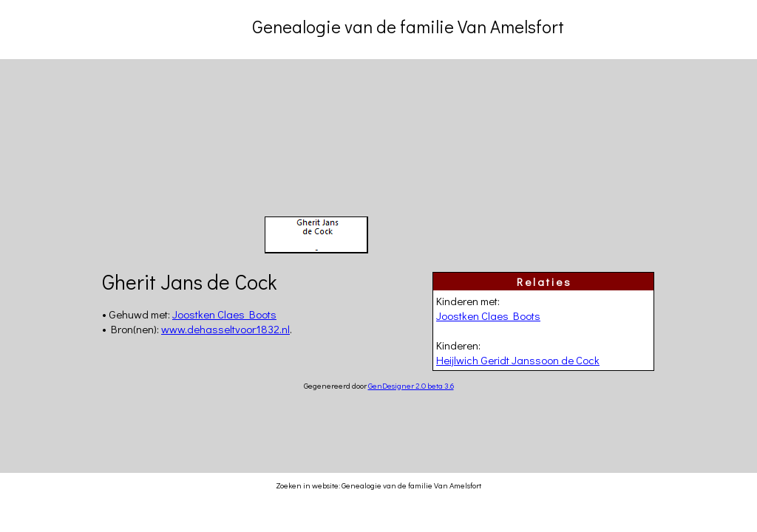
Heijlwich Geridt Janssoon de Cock (518, 360)
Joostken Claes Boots (488, 316)
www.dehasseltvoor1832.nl (225, 329)
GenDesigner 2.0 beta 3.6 (411, 385)
